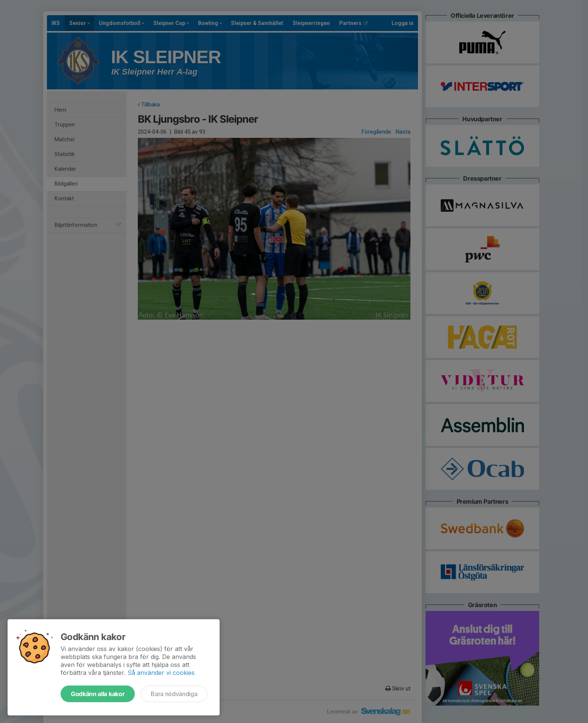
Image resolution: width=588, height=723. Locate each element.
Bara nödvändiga (174, 694)
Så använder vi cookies (161, 673)
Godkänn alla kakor (98, 694)
